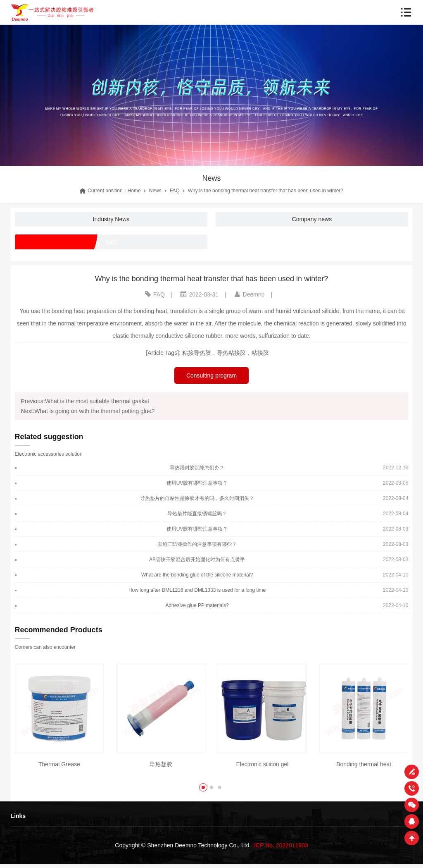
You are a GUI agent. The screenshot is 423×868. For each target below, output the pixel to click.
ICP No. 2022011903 (281, 845)
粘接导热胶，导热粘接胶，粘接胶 (226, 353)
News (155, 191)
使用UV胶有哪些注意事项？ (197, 483)
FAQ (175, 191)
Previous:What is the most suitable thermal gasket (85, 401)
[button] (203, 787)
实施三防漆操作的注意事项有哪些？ (197, 544)
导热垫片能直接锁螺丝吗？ (197, 514)
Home (134, 191)
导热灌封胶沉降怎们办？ (197, 468)
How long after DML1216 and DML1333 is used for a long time (197, 590)
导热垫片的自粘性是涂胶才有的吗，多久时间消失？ (197, 498)
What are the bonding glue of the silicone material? (197, 575)
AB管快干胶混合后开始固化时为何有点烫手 (197, 560)
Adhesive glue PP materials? (197, 605)
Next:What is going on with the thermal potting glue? (88, 411)
